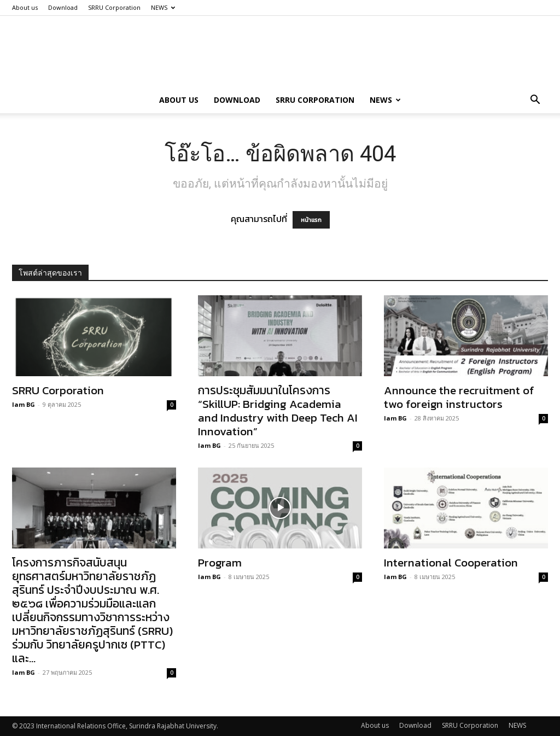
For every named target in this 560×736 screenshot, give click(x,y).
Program (220, 562)
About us (25, 7)
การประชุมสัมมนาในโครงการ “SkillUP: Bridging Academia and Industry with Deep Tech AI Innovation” (278, 411)
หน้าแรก (311, 220)
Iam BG (24, 404)
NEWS (163, 7)
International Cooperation (451, 562)
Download (63, 7)
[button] (535, 101)
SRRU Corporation (114, 7)
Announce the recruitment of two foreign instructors (459, 397)
